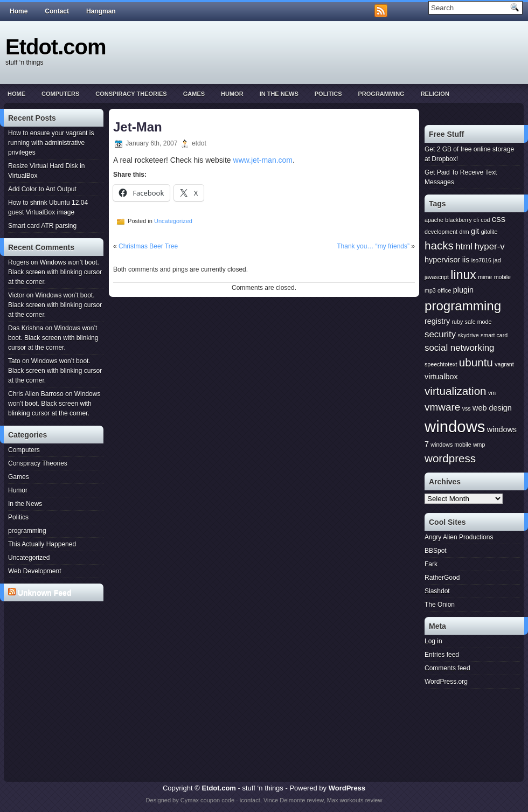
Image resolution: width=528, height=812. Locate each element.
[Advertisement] (56, 646)
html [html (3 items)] (464, 247)
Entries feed (442, 655)
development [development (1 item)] (441, 232)
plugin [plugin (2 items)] (463, 290)
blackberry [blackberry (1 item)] (458, 220)
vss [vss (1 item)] (467, 408)
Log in (433, 641)
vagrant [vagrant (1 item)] (504, 364)
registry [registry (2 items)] (437, 321)
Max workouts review (355, 800)
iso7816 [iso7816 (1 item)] (481, 260)
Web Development (35, 571)
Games (194, 94)
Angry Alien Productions (459, 537)
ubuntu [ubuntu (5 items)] (476, 362)
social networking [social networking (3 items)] (459, 348)
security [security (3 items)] (440, 334)
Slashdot (437, 591)
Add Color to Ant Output (42, 189)
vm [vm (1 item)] (492, 393)
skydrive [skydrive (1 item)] (468, 335)
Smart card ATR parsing (42, 226)
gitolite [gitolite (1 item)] (489, 232)
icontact (250, 800)
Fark (431, 564)
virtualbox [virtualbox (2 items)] (441, 377)
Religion (435, 94)
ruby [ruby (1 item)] (458, 322)
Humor (232, 94)
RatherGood (442, 578)
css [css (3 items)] (499, 219)
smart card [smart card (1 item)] (494, 335)
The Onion (440, 605)
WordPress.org (446, 682)
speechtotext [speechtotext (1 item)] (441, 364)
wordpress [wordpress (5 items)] (450, 458)
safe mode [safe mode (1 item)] (478, 322)
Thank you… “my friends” (373, 246)
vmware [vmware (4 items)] (442, 407)
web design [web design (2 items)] (492, 408)
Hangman (101, 11)
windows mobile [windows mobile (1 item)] (451, 445)
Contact (57, 11)
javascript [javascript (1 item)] (437, 277)
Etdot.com (56, 47)
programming (381, 94)
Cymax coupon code (207, 800)
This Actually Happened (42, 544)
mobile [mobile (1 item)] (502, 277)
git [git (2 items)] (475, 231)
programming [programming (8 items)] (463, 306)
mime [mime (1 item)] (485, 277)
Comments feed (447, 668)
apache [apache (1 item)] (434, 220)
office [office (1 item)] (444, 290)
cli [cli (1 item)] (476, 220)
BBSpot (436, 551)
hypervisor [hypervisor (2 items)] (442, 260)
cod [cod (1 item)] (485, 220)
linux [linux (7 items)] (463, 275)
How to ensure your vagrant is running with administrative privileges (51, 143)
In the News (279, 94)
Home (19, 11)
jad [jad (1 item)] (497, 260)
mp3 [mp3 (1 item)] (430, 290)
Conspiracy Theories (131, 94)
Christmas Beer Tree (148, 246)
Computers (60, 94)
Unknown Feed (45, 593)
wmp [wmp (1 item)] (479, 445)
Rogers (19, 262)
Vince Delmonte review (294, 800)
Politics (328, 94)
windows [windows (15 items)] (455, 426)
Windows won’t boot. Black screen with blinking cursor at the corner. (55, 272)
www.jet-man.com (263, 160)
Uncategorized (29, 558)
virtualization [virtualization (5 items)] (456, 391)
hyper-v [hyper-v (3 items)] (489, 247)
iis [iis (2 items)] (466, 260)
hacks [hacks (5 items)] (439, 245)
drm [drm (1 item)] (464, 232)
